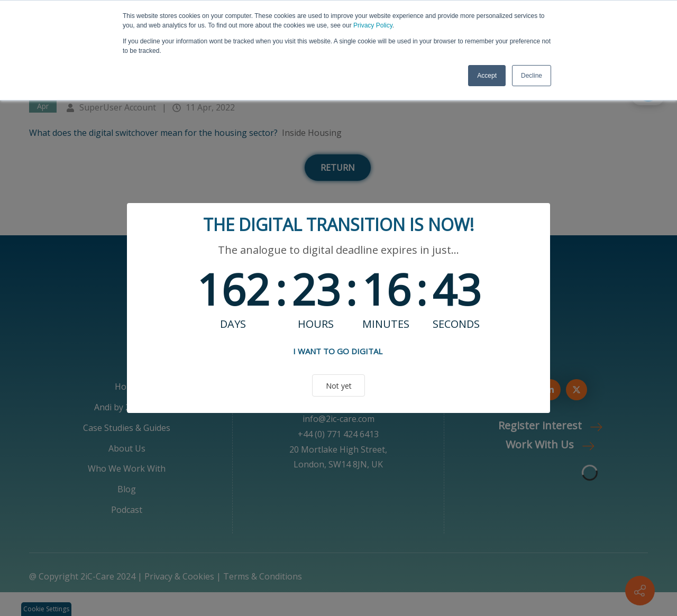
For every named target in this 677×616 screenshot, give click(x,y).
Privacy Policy (373, 25)
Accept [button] (487, 76)
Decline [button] (532, 76)
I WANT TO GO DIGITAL (338, 351)
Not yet (339, 386)
